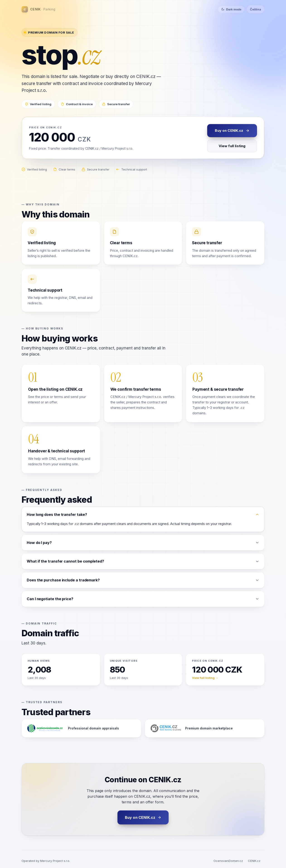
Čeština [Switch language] (256, 9)
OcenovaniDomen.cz (228, 861)
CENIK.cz (254, 861)
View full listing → (205, 678)
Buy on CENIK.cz (232, 130)
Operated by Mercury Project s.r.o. (46, 861)
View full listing (232, 146)
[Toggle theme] (231, 9)
